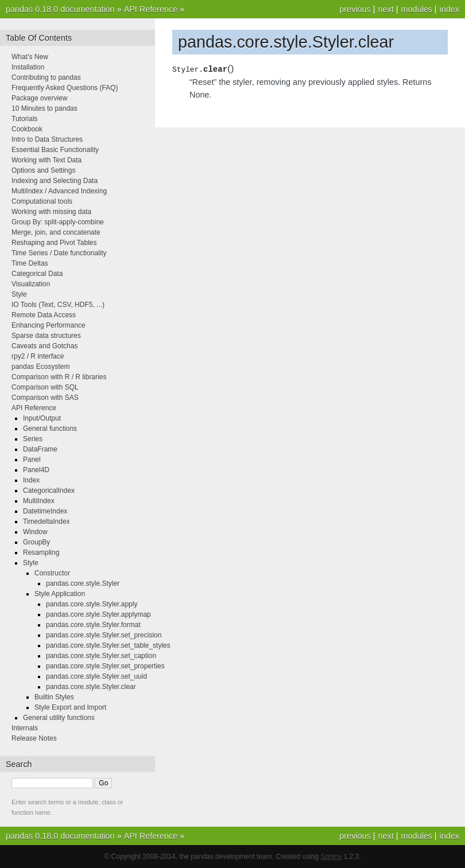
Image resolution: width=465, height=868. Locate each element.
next (385, 9)
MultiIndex (39, 501)
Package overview (39, 98)
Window (35, 532)
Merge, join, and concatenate (56, 232)
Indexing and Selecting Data (55, 181)
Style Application (60, 594)
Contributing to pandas (46, 77)
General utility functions (59, 718)
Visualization (31, 284)
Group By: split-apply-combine (58, 222)
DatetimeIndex (45, 511)
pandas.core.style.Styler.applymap (98, 614)
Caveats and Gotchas (44, 346)
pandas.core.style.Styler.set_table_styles (108, 645)
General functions (50, 429)
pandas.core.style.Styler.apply (92, 604)
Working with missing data (51, 212)
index (449, 9)
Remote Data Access (44, 315)
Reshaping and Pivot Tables (54, 243)
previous (355, 9)
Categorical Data (37, 274)
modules (416, 9)
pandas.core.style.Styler (83, 583)
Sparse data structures (46, 336)
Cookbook (27, 129)
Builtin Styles (54, 697)
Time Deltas (30, 263)
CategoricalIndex (49, 491)
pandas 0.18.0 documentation (60, 9)
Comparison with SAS (45, 398)
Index (31, 480)
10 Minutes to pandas (44, 108)
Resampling (41, 552)
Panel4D (36, 470)
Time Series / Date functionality (59, 253)
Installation (28, 67)
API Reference (151, 9)
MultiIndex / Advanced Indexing (59, 191)
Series (33, 439)
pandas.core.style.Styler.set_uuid (96, 676)
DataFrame (40, 449)
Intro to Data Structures (47, 139)
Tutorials (25, 119)
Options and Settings (43, 170)
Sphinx (332, 857)
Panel (32, 460)
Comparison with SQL (45, 387)
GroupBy (36, 542)
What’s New (30, 57)
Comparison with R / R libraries (59, 377)
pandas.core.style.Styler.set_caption (101, 656)
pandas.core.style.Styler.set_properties (105, 666)
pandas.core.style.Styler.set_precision (104, 635)
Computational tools (42, 201)
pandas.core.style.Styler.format (93, 625)
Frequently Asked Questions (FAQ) (65, 88)
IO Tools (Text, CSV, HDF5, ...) (58, 305)
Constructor (52, 573)
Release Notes (34, 738)
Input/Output (42, 418)
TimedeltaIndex (46, 521)
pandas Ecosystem (40, 367)
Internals (25, 728)
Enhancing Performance (49, 325)
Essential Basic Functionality (55, 150)
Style (19, 294)
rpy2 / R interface (38, 356)
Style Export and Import (70, 707)
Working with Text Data (46, 160)
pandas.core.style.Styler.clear (91, 687)
